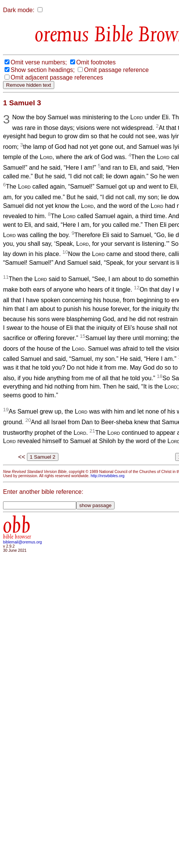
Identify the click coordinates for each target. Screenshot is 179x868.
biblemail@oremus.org (23, 542)
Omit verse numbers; (39, 62)
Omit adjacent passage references (57, 77)
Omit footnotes (96, 62)
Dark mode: (19, 10)
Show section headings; (43, 70)
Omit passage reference (116, 70)
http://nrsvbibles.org (108, 476)
